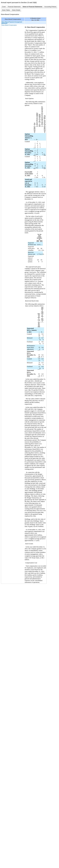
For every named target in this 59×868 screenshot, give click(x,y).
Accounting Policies (50, 7)
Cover (4, 7)
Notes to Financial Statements (32, 7)
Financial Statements (14, 7)
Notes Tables (6, 10)
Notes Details (16, 10)
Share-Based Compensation (9, 25)
